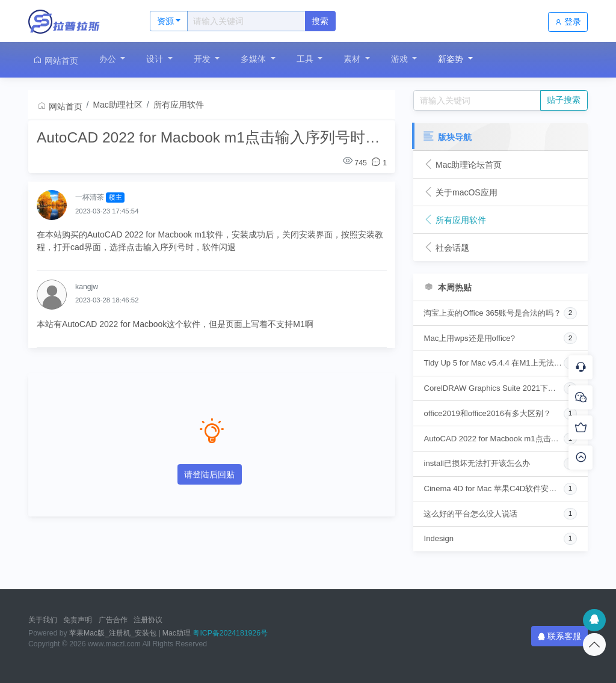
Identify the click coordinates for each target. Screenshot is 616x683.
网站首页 (55, 60)
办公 (109, 59)
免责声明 (78, 620)
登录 (568, 22)
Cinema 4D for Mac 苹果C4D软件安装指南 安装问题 (493, 489)
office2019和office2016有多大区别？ (487, 413)
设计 (156, 59)
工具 (306, 59)
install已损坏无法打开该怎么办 (477, 463)
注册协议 (148, 620)
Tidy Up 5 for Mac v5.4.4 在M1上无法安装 (493, 363)
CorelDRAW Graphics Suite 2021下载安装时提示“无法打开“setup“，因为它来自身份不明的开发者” (493, 388)
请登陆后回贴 (209, 474)
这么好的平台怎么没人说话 (470, 514)
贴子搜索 (564, 100)
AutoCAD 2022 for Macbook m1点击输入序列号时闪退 (493, 439)
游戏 (401, 59)
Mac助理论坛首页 (463, 165)
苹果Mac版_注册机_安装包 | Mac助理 (130, 633)
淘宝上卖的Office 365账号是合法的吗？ (492, 313)
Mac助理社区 (117, 105)
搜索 (320, 21)
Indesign (439, 538)
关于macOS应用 (460, 192)
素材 (353, 59)
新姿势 (452, 59)
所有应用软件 (179, 105)
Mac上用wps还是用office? (469, 338)
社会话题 (446, 248)
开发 (203, 59)
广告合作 (113, 620)
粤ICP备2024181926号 (230, 633)
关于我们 (43, 620)
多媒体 (254, 59)
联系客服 (559, 636)
